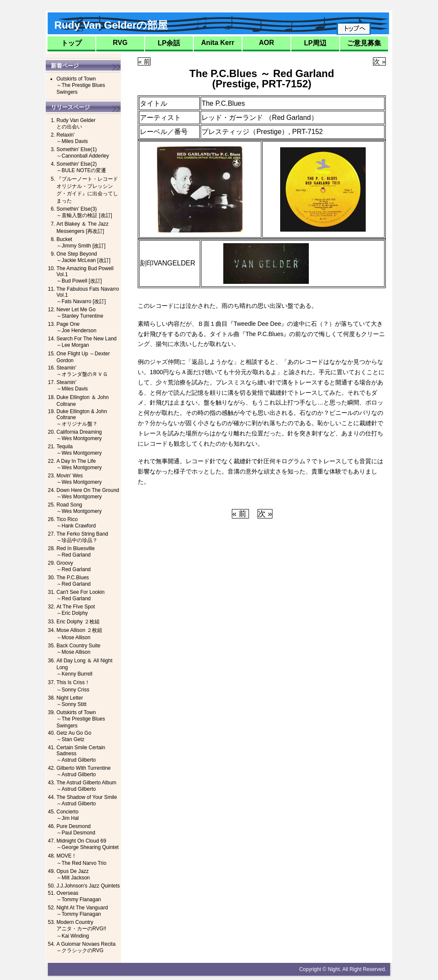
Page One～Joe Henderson (76, 327)
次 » (379, 61)
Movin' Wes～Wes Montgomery (79, 479)
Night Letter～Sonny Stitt (71, 701)
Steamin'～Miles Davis (72, 386)
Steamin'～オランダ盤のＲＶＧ (82, 371)
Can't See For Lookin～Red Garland (80, 595)
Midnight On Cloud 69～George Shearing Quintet (87, 844)
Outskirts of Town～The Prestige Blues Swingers (81, 85)
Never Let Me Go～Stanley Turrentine (80, 313)
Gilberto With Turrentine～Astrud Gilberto (84, 771)
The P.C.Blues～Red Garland (74, 581)
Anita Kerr (218, 43)
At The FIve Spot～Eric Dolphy (76, 610)
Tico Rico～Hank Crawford (76, 523)
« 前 (144, 61)
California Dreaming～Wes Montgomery (79, 435)
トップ (71, 43)
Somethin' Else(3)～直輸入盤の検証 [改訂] (84, 212)
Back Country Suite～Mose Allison (78, 649)
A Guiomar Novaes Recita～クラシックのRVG (86, 947)
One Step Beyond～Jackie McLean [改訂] (83, 257)
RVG (120, 43)
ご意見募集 (364, 43)
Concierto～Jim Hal (68, 815)
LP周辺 (315, 43)
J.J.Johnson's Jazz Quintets (88, 886)
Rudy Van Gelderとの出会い (76, 124)
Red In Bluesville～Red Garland (75, 552)
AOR (266, 43)
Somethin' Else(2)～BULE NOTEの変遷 (81, 167)
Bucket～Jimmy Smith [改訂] (81, 243)
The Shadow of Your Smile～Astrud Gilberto (87, 800)
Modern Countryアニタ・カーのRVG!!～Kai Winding (81, 929)
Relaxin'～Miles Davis (72, 138)
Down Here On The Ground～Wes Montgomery (88, 493)
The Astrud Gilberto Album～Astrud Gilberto (86, 786)
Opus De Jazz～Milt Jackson (73, 874)
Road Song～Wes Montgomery (79, 508)
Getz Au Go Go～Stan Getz (74, 736)
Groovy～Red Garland (74, 566)
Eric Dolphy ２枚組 (78, 622)
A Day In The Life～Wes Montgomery (79, 464)
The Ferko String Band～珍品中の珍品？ (82, 537)
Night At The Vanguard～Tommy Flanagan (82, 911)
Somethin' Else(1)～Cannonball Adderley (83, 153)
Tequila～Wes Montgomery (79, 450)
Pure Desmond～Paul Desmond (76, 830)
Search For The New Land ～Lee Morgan (87, 342)
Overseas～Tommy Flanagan (79, 896)
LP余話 (169, 43)
